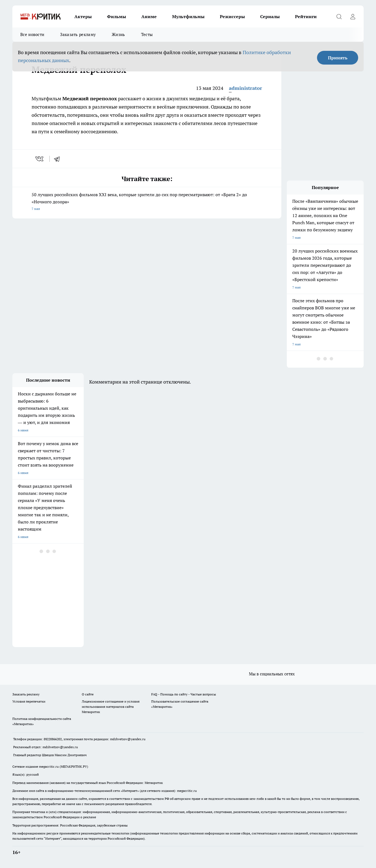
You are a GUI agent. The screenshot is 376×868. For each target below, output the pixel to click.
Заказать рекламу (78, 34)
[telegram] (59, 159)
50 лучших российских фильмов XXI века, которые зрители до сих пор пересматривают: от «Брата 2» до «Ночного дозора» (147, 202)
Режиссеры (232, 16)
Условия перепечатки (29, 701)
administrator (245, 88)
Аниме (149, 16)
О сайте (88, 694)
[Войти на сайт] (353, 16)
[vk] (40, 159)
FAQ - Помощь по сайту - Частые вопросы (184, 694)
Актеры (83, 16)
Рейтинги (306, 16)
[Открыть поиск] (339, 16)
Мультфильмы (188, 16)
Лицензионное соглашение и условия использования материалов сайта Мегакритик (111, 707)
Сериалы (270, 16)
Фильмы (117, 16)
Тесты (147, 34)
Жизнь (118, 34)
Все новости (32, 34)
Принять (338, 58)
